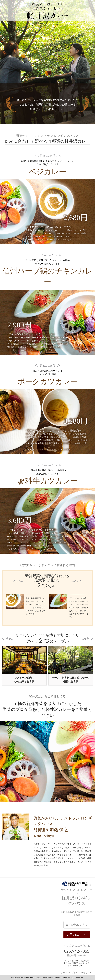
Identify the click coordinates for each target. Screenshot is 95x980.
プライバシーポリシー (82, 973)
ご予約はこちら (77, 935)
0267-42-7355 (77, 951)
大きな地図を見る (77, 925)
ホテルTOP (66, 973)
